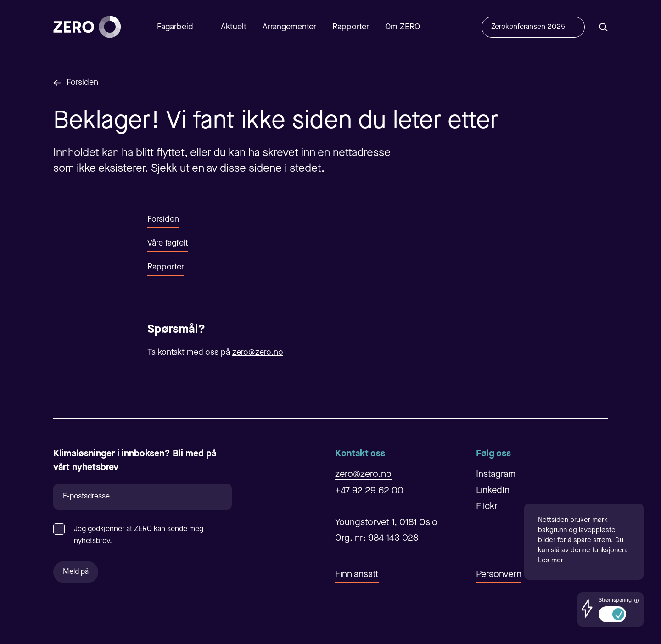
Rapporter (351, 27)
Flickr (487, 507)
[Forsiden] (87, 27)
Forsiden (82, 83)
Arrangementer (289, 27)
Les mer (551, 561)
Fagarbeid (175, 27)
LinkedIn (493, 491)
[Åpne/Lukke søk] (603, 27)
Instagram (496, 475)
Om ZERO (403, 27)
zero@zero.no (258, 353)
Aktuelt (234, 27)
